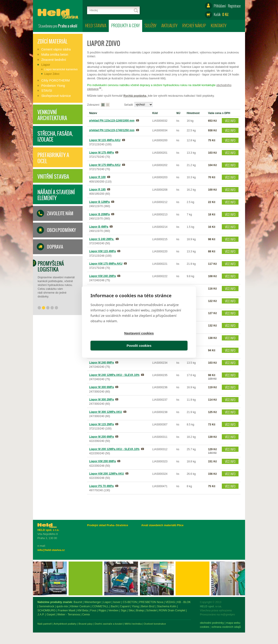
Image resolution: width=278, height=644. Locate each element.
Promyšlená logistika (51, 266)
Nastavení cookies (114, 340)
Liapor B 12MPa (99, 202)
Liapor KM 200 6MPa (102, 461)
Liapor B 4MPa (99, 227)
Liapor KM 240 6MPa (102, 288)
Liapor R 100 (97, 177)
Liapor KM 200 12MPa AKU (107, 474)
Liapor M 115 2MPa (101, 424)
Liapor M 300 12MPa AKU (105, 412)
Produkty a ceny (125, 25)
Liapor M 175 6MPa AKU (105, 165)
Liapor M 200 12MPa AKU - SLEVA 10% (114, 449)
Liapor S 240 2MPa (102, 239)
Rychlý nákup (194, 25)
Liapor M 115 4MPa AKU (105, 140)
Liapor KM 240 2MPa (102, 276)
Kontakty (219, 25)
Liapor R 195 (97, 190)
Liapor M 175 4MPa (101, 153)
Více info (230, 121)
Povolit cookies (164, 340)
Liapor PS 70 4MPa (101, 486)
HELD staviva (96, 25)
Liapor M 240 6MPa (101, 363)
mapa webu (71, 623)
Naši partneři (94, 624)
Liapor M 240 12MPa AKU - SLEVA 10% (114, 375)
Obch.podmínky (61, 230)
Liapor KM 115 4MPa (102, 251)
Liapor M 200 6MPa (101, 437)
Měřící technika (183, 624)
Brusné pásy (135, 624)
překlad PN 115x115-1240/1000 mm (112, 121)
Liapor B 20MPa (99, 214)
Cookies (42, 627)
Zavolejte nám (60, 213)
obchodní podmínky (49, 623)
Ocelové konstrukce (204, 624)
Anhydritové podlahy (115, 624)
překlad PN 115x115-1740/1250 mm (112, 130)
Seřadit (129, 105)
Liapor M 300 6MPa (101, 387)
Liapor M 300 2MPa (101, 400)
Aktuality (169, 25)
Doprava (55, 247)
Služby (151, 25)
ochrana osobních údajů (64, 627)
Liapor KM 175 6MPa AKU (106, 264)
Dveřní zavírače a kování (158, 624)
